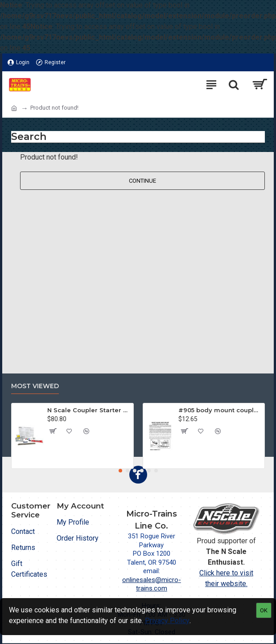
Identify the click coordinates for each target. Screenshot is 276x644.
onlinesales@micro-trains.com (152, 584)
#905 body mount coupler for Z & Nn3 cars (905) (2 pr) (220, 410)
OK (264, 610)
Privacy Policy (167, 621)
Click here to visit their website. (226, 578)
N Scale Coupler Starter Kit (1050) (89, 410)
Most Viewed (35, 386)
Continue (142, 181)
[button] (120, 471)
